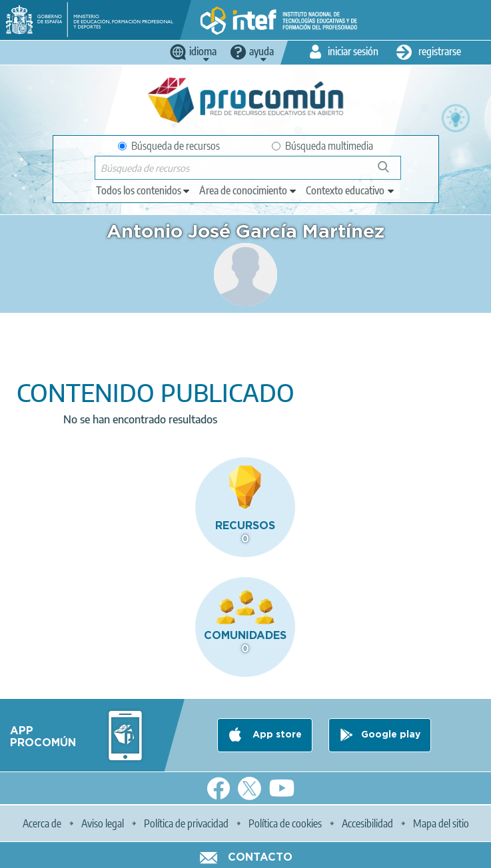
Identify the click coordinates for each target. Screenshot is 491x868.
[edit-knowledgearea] (248, 190)
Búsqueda (391, 172)
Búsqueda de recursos (169, 146)
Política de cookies (285, 823)
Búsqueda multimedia (322, 146)
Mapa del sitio (441, 823)
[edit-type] (144, 190)
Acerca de (42, 823)
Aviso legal (103, 823)
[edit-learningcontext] (351, 190)
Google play (391, 735)
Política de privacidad (186, 823)
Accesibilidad (367, 823)
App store (276, 735)
